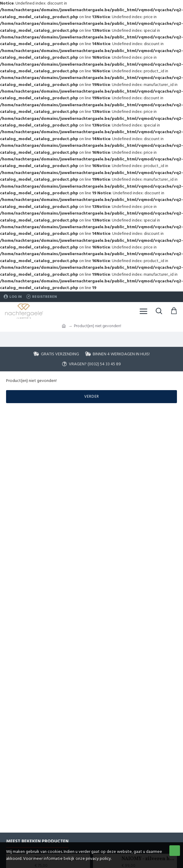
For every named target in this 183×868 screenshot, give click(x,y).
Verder (92, 396)
